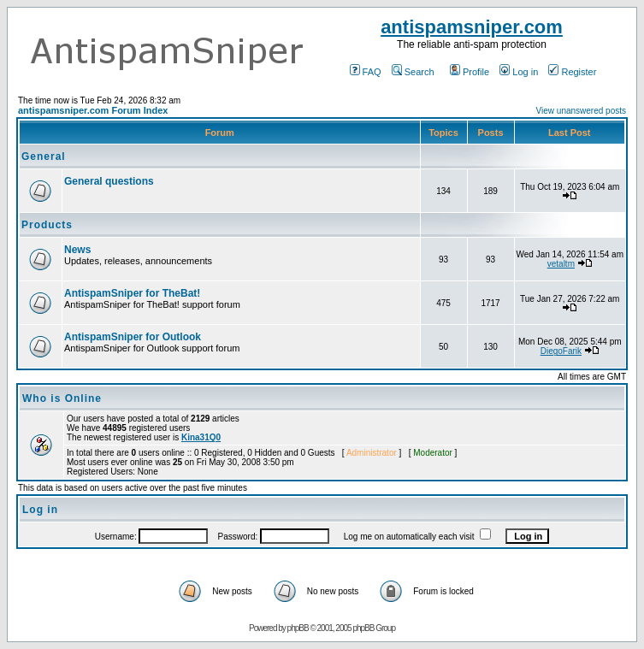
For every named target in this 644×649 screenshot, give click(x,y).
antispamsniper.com (472, 27)
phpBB (298, 628)
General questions (109, 181)
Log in (519, 72)
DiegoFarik (561, 351)
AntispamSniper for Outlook (133, 337)
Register (572, 72)
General (44, 156)
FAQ (366, 72)
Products (47, 225)
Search (413, 72)
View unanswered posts (581, 111)
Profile (470, 72)
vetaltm (561, 264)
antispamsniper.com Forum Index (93, 110)
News (77, 250)
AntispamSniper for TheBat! (132, 293)
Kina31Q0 (201, 437)
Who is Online (62, 398)
